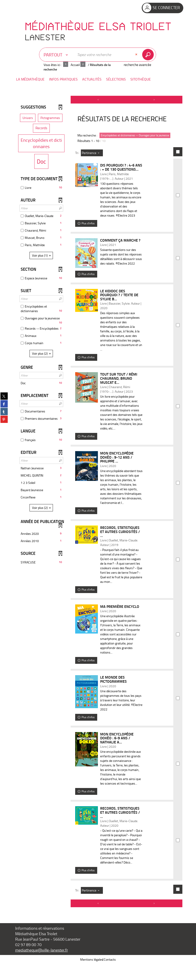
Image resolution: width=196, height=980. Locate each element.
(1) (42, 255)
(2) (42, 353)
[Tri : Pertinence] (92, 153)
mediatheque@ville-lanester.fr (42, 966)
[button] (30, 79)
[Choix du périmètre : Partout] (57, 55)
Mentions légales (92, 975)
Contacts (110, 975)
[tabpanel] (98, 510)
